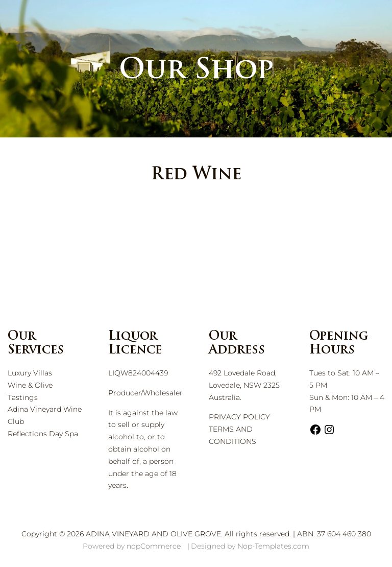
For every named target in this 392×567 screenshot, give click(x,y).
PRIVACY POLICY (239, 417)
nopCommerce (154, 546)
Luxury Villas (30, 373)
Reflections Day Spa (43, 434)
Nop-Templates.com (273, 546)
